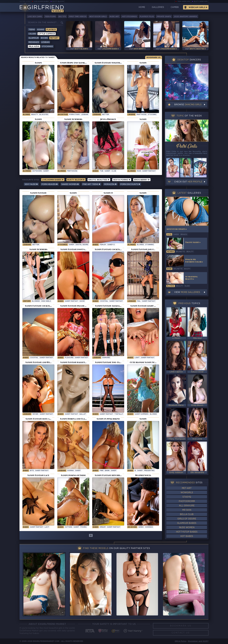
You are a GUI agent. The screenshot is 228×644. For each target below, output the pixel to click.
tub (101, 171)
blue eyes (44, 115)
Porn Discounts (130, 184)
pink (102, 471)
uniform (27, 301)
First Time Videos (78, 17)
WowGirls (187, 493)
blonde (26, 115)
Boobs (44, 38)
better (106, 115)
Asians (41, 30)
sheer (176, 235)
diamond (106, 358)
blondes (36, 301)
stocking (152, 115)
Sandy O (111, 245)
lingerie (131, 115)
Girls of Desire (187, 519)
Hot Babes (187, 536)
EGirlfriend (42, 8)
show (82, 301)
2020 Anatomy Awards (186, 17)
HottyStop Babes (187, 532)
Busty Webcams (201, 2)
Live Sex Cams (35, 17)
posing (83, 527)
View (187, 292)
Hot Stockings (129, 17)
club (114, 171)
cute (169, 235)
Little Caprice (47, 34)
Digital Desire (82, 245)
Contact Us (181, 633)
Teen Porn (50, 17)
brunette (180, 252)
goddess (149, 527)
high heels (46, 301)
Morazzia (110, 184)
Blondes (27, 171)
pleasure (69, 358)
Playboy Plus (147, 17)
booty (187, 269)
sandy (46, 171)
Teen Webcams (184, 2)
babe (169, 269)
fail (139, 301)
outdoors (37, 171)
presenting (149, 471)
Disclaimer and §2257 (198, 641)
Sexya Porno (122, 180)
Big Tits (62, 17)
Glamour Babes (187, 523)
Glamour (34, 38)
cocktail (104, 301)
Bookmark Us (154, 58)
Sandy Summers (142, 414)
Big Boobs (132, 527)
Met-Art (187, 488)
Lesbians (97, 115)
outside (68, 527)
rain (139, 171)
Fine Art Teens (91, 184)
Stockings (47, 47)
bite (32, 471)
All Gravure (187, 506)
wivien (35, 414)
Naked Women (70, 184)
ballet (83, 414)
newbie (170, 252)
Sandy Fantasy (149, 171)
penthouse (72, 171)
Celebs (32, 34)
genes (141, 527)
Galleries (158, 7)
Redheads (34, 42)
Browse (188, 105)
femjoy (103, 245)
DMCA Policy (181, 641)
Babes (96, 171)
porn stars (74, 115)
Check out (188, 182)
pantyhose (141, 115)
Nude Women (187, 528)
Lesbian (45, 42)
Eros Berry (142, 180)
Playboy (51, 30)
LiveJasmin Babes (41, 2)
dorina (71, 471)
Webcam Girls (197, 7)
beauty (35, 115)
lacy (47, 527)
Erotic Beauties (99, 180)
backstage (63, 115)
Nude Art (114, 17)
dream (103, 527)
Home (142, 7)
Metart (54, 38)
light (137, 358)
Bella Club (187, 514)
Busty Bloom (58, 2)
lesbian (85, 115)
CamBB (175, 7)
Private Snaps (164, 17)
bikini (107, 471)
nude (187, 286)
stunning (149, 245)
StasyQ (187, 497)
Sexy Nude (31, 184)
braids (184, 235)
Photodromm (187, 501)
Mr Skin (187, 510)
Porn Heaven (50, 184)
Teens (32, 30)
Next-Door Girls (98, 17)
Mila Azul (34, 47)
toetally (119, 414)
